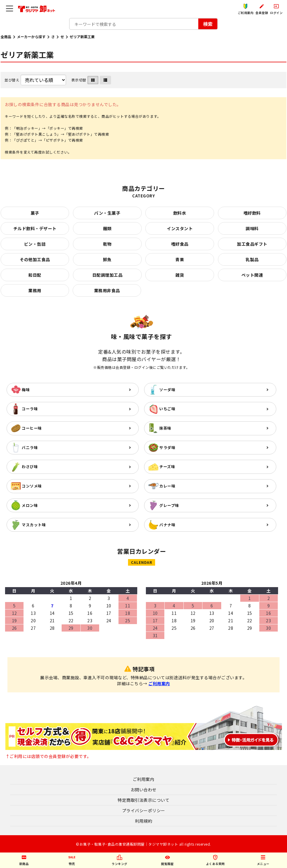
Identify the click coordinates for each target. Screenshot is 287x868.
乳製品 (252, 259)
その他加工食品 (35, 259)
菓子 (35, 213)
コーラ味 (30, 409)
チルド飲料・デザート (35, 228)
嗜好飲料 (252, 213)
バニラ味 (30, 447)
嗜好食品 (180, 244)
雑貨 (180, 275)
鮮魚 (107, 259)
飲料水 (180, 213)
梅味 (26, 390)
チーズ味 (167, 467)
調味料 (252, 228)
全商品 (6, 37)
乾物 (107, 244)
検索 (208, 24)
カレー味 (167, 486)
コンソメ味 (32, 486)
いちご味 (167, 409)
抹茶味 (165, 428)
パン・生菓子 (107, 213)
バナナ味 (167, 525)
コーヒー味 (32, 428)
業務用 (35, 290)
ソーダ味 (167, 390)
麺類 (107, 228)
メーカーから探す (31, 37)
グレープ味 (169, 505)
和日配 (35, 275)
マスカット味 (34, 525)
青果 (180, 259)
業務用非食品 (107, 290)
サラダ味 (167, 447)
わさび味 (30, 467)
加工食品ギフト (252, 244)
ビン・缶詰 (35, 244)
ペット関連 (252, 275)
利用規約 (143, 821)
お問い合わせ (144, 790)
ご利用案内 (159, 683)
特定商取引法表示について (143, 800)
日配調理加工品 (107, 275)
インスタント (180, 228)
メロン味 (30, 505)
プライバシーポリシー (144, 810)
